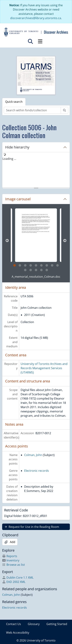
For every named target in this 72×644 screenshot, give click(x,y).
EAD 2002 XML (14, 582)
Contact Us (14, 624)
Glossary (34, 624)
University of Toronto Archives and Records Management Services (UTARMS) (44, 368)
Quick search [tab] (14, 102)
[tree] (36, 170)
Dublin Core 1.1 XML (18, 578)
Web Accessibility (18, 633)
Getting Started (57, 624)
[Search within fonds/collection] (32, 110)
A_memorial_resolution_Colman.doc (36, 277)
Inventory (11, 560)
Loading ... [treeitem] (9, 159)
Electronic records (37, 471)
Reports (10, 556)
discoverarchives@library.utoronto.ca (36, 18)
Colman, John (33, 455)
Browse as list (14, 565)
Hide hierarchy (17, 147)
